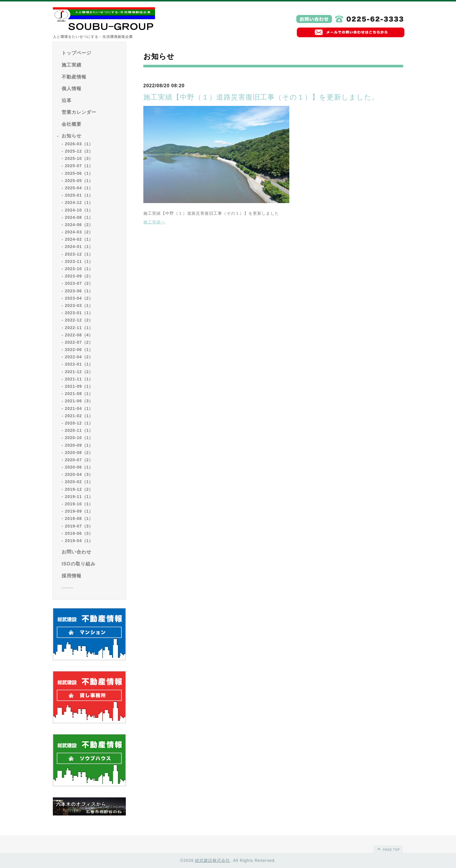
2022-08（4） (79, 335)
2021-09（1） (79, 386)
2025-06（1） (79, 173)
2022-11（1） (79, 328)
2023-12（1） (79, 254)
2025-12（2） (79, 151)
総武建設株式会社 (213, 860)
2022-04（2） (79, 357)
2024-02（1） (79, 239)
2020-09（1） (79, 445)
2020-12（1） (79, 423)
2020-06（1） (79, 467)
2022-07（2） (79, 342)
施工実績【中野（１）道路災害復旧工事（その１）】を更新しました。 (261, 97)
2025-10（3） (79, 158)
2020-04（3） (79, 474)
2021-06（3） (79, 401)
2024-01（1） (79, 247)
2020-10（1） (79, 438)
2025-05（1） (79, 181)
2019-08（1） (79, 518)
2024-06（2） (79, 225)
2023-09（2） (79, 276)
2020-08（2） (79, 453)
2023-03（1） (79, 305)
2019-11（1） (79, 497)
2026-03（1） (79, 144)
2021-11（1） (79, 379)
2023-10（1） (79, 269)
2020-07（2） (79, 460)
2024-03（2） (79, 232)
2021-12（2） (79, 372)
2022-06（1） (79, 350)
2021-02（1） (79, 416)
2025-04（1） (79, 188)
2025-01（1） (79, 195)
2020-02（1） (79, 482)
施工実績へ (154, 222)
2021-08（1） (79, 394)
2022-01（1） (79, 364)
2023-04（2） (79, 298)
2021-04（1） (79, 408)
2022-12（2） (79, 320)
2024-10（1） (79, 210)
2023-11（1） (79, 261)
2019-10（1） (79, 504)
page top (388, 849)
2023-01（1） (79, 313)
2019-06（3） (79, 533)
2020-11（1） (79, 430)
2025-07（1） (79, 166)
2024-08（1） (79, 217)
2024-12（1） (79, 202)
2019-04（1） (79, 541)
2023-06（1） (79, 291)
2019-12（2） (79, 489)
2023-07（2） (79, 283)
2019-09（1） (79, 511)
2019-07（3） (79, 526)
